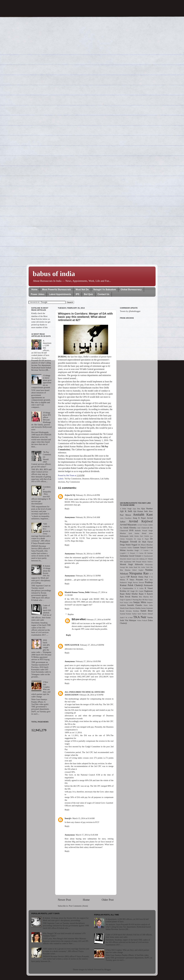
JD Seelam (149, 553)
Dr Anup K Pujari (141, 539)
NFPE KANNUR (72, 645)
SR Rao (145, 600)
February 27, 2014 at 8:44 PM (98, 619)
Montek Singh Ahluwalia (132, 564)
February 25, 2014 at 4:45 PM (88, 495)
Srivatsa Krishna (132, 611)
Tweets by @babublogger (130, 311)
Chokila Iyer (148, 536)
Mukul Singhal (138, 570)
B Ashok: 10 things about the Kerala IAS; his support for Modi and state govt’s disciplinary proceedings (66, 919)
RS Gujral (139, 591)
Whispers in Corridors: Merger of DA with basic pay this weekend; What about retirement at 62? (85, 317)
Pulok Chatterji (135, 585)
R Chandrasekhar (127, 588)
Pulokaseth (148, 585)
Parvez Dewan (138, 582)
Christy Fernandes (126, 539)
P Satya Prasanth (135, 580)
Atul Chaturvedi (143, 528)
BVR (131, 530)
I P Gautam (144, 550)
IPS (78, 294)
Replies (71, 614)
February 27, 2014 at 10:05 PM (88, 661)
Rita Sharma (144, 597)
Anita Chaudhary (126, 518)
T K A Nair (128, 617)
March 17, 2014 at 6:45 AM (87, 835)
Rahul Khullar (132, 594)
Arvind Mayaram (128, 525)
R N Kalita (139, 588)
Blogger (108, 970)
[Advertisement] (136, 409)
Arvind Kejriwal (141, 521)
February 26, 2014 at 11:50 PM (88, 576)
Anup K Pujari (139, 518)
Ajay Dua (136, 509)
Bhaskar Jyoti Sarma (130, 533)
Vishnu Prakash (142, 620)
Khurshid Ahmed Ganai (128, 559)
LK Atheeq (140, 559)
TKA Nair (140, 617)
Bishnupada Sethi (127, 536)
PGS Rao (149, 580)
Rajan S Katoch (146, 594)
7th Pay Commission (73, 479)
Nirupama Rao (139, 573)
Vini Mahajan (131, 620)
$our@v (68, 818)
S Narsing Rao (137, 600)
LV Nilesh (149, 559)
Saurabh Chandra (135, 605)
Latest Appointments (60, 294)
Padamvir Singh (126, 582)
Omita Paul (143, 577)
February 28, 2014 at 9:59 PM (91, 695)
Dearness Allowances (91, 479)
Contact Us (104, 294)
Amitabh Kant (143, 515)
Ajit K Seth (126, 511)
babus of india (54, 274)
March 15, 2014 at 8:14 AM (83, 818)
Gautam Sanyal (139, 547)
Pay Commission (73, 482)
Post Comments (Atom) (78, 906)
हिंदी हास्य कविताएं (79, 619)
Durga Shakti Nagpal (129, 545)
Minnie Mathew (147, 562)
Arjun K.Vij (70, 495)
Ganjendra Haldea (126, 548)
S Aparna (127, 600)
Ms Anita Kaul (131, 567)
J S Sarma (140, 553)
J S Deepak (131, 553)
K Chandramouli (147, 556)
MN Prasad (137, 562)
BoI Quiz (89, 294)
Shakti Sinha (148, 605)
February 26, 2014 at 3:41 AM (88, 517)
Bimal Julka (147, 533)
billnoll (91, 970)
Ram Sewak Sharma (129, 597)
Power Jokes (38, 294)
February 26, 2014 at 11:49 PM (88, 554)
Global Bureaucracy (131, 290)
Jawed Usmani (135, 556)
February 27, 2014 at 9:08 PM (92, 645)
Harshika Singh (133, 550)
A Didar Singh (126, 509)
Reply (67, 509)
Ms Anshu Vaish (144, 567)
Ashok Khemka (130, 528)
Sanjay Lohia (128, 602)
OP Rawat (132, 577)
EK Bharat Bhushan (145, 545)
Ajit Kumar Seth (140, 511)
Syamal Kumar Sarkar (128, 614)
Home (34, 290)
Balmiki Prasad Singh (144, 530)
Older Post (108, 900)
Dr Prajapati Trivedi (136, 540)
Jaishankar (124, 556)
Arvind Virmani (142, 525)
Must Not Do (82, 290)
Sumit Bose (147, 611)
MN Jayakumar (126, 562)
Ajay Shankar (147, 508)
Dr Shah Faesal (146, 542)
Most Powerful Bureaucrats (57, 290)
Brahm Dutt (139, 536)
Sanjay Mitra (140, 602)
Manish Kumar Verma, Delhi (77, 592)
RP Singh (131, 591)
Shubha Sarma (140, 608)
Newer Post (64, 900)
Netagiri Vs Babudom (105, 290)
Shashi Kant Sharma (127, 608)
